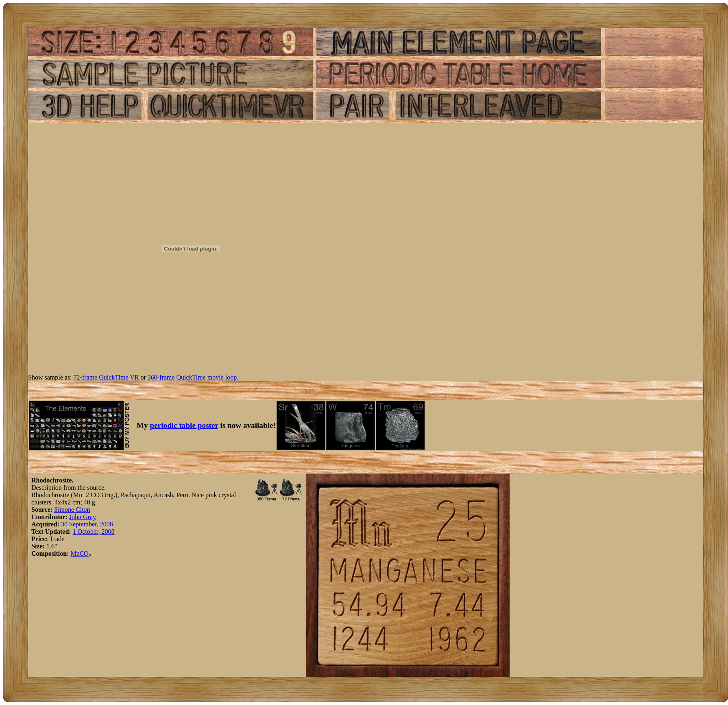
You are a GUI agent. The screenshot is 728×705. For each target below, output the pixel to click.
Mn (75, 553)
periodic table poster (184, 425)
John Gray (83, 517)
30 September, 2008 (87, 524)
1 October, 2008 (94, 531)
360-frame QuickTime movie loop (192, 377)
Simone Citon (72, 510)
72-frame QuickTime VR (106, 377)
